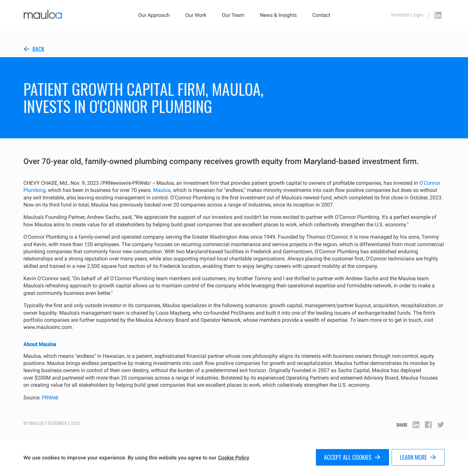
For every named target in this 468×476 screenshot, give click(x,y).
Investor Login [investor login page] (407, 15)
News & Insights (278, 15)
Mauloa (162, 190)
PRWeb (50, 398)
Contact (321, 15)
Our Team (233, 15)
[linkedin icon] (438, 15)
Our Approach (154, 15)
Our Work (196, 15)
